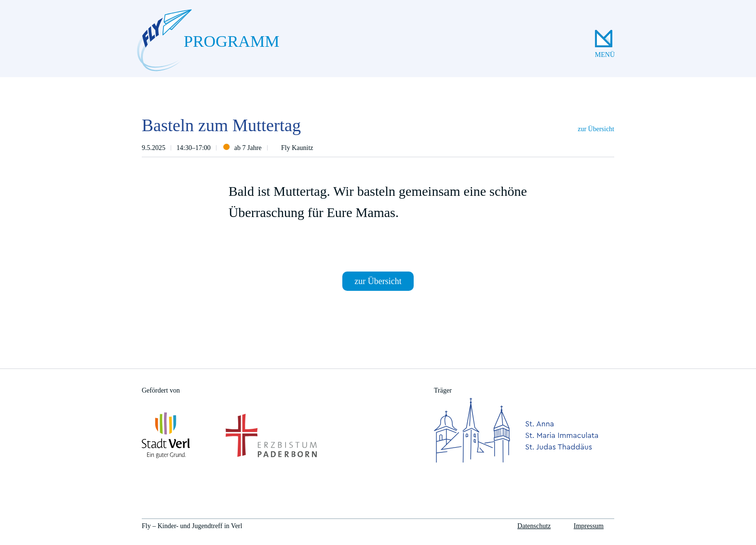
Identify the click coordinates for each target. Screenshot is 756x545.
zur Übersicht (596, 129)
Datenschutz (534, 526)
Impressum (589, 526)
